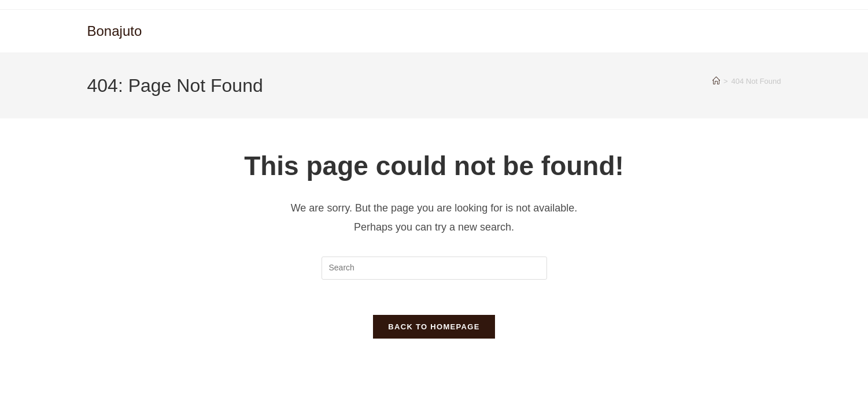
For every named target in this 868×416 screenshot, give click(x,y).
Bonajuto (115, 31)
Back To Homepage (434, 327)
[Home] (716, 81)
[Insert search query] (434, 268)
